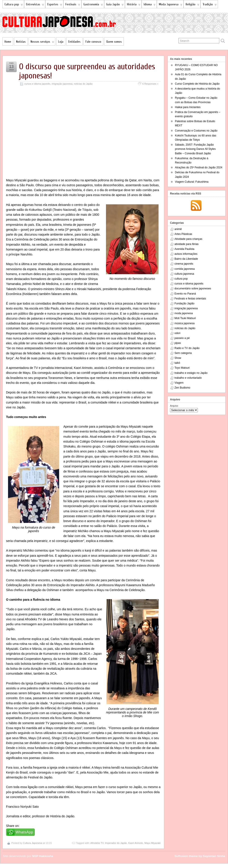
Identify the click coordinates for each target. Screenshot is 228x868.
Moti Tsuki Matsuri (185, 318)
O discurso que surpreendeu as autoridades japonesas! (87, 71)
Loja (61, 42)
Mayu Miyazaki (152, 843)
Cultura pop (14, 5)
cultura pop (181, 279)
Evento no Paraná (185, 294)
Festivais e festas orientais (190, 299)
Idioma (150, 5)
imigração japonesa (62, 84)
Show (178, 358)
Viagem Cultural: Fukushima (192, 182)
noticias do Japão (83, 84)
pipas (178, 343)
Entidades (74, 42)
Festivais (73, 5)
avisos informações (186, 254)
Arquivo (174, 406)
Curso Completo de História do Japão (197, 84)
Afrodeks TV (97, 843)
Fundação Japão (184, 303)
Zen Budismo (182, 388)
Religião (192, 5)
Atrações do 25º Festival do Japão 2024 (199, 167)
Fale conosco (93, 42)
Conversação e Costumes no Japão (196, 131)
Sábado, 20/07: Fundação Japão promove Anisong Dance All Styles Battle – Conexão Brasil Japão (195, 149)
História (134, 5)
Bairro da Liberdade (186, 259)
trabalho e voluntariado (188, 378)
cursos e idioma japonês (37, 84)
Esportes (55, 5)
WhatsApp (24, 832)
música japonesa (184, 323)
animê (178, 229)
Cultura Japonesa (33, 843)
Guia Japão (115, 5)
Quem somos (114, 42)
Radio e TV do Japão (187, 348)
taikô (177, 363)
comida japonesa (185, 269)
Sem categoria (183, 353)
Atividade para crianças (188, 239)
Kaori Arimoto (136, 843)
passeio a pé (182, 338)
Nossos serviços (42, 43)
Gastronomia (93, 5)
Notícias (21, 42)
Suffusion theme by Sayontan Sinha (200, 856)
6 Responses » (150, 84)
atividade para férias (187, 244)
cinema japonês (184, 264)
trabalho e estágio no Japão (191, 373)
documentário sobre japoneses (193, 289)
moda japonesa (184, 313)
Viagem (179, 383)
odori (177, 333)
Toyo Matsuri (182, 368)
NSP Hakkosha (43, 856)
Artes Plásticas (183, 234)
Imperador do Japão (116, 843)
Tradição (210, 5)
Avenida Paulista (184, 249)
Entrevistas (35, 5)
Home (8, 42)
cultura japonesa (184, 274)
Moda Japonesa (171, 5)
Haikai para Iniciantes (188, 107)
